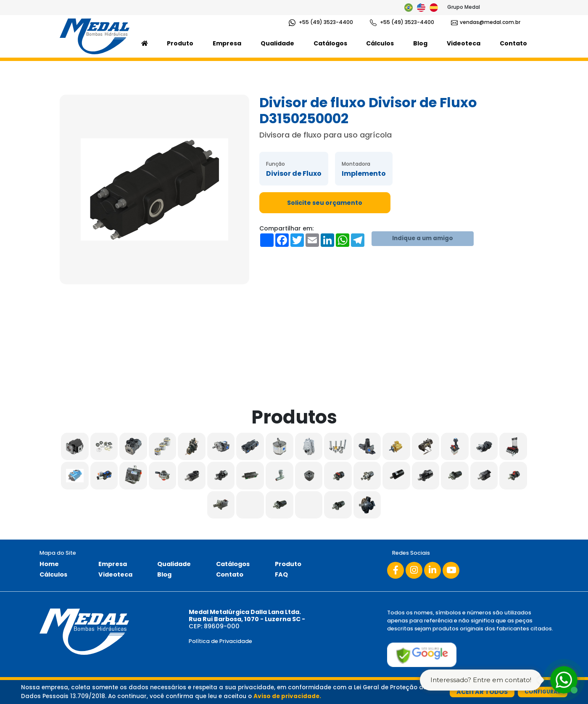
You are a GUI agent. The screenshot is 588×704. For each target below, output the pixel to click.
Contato (513, 43)
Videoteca (464, 43)
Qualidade (277, 43)
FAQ (281, 574)
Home (49, 564)
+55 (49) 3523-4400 (321, 22)
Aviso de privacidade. (287, 696)
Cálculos (380, 43)
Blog (420, 43)
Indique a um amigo (423, 238)
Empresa (227, 43)
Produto (180, 43)
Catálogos (330, 43)
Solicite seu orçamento (325, 203)
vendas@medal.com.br (486, 22)
